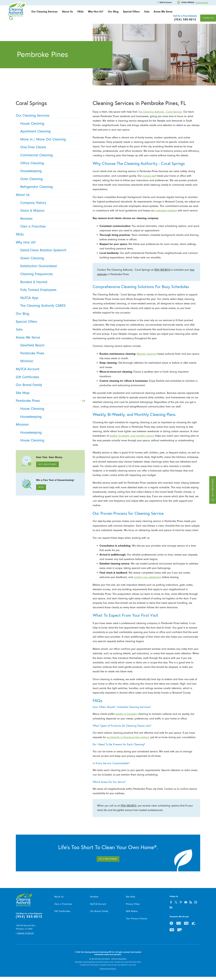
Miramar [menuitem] (52, 361)
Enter (41, 487)
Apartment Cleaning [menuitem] (52, 131)
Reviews (94, 897)
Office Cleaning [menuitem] (52, 163)
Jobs (147, 12)
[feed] (191, 902)
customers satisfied (166, 210)
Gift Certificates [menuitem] (49, 377)
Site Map (131, 897)
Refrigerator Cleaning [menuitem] (52, 187)
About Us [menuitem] (49, 195)
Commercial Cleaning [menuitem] (52, 155)
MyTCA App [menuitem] (52, 298)
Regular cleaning (147, 354)
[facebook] (171, 902)
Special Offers (131, 12)
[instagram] (196, 902)
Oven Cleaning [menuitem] (52, 179)
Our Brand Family (99, 911)
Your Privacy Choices (137, 919)
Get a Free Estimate (213, 490)
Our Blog (113, 12)
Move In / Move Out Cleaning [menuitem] (52, 139)
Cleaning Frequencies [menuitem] (52, 274)
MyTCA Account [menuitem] (49, 369)
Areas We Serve (163, 12)
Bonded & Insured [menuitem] (52, 282)
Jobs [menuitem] (49, 329)
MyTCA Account (98, 904)
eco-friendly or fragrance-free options (128, 737)
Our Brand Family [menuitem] (49, 385)
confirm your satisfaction (147, 577)
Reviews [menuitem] (52, 219)
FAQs (80, 12)
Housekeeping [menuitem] (52, 171)
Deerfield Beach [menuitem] (52, 345)
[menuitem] (44, 12)
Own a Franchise (63, 904)
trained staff (149, 176)
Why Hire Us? (96, 12)
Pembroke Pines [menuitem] (52, 353)
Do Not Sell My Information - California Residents (108, 959)
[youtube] (186, 902)
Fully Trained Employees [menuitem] (52, 290)
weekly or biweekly (126, 714)
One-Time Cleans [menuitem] (52, 147)
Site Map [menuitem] (49, 393)
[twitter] (176, 902)
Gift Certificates (62, 911)
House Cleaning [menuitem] (52, 123)
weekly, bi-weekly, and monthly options (132, 436)
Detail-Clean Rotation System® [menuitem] (52, 250)
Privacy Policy (133, 904)
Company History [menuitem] (52, 203)
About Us (67, 12)
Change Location (202, 3)
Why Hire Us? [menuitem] (49, 242)
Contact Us (208, 18)
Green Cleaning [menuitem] (52, 258)
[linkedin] (171, 907)
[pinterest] (181, 902)
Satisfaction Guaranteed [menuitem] (52, 266)
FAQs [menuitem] (49, 234)
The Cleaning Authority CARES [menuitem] (52, 306)
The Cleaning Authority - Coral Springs (160, 112)
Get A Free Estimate (47, 464)
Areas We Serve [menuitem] (49, 337)
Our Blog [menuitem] (49, 314)
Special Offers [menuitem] (49, 322)
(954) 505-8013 (162, 270)
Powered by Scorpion (108, 969)
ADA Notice (132, 911)
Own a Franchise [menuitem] (52, 226)
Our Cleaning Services (44, 12)
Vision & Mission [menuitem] (52, 211)
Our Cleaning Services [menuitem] (49, 116)
